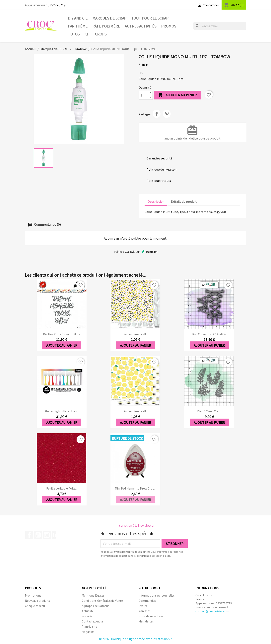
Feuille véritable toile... (62, 488)
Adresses (145, 611)
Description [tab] (156, 201)
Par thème (78, 26)
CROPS (101, 34)
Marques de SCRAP (109, 18)
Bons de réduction (151, 616)
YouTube (38, 535)
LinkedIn (56, 535)
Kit (87, 34)
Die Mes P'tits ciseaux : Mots (62, 334)
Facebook (29, 535)
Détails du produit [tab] (184, 201)
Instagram (47, 535)
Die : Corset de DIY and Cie (209, 334)
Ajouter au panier (177, 95)
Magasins (88, 632)
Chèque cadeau (35, 606)
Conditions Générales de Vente (102, 601)
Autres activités (141, 26)
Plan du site (89, 626)
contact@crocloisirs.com (212, 611)
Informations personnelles (157, 595)
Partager (157, 114)
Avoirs (143, 606)
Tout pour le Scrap (150, 18)
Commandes (147, 601)
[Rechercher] (220, 26)
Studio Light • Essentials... (62, 411)
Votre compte (150, 588)
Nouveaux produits (37, 601)
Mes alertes (146, 621)
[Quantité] (143, 95)
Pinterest (167, 114)
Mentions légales (93, 595)
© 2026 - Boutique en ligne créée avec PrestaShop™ (135, 639)
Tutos (74, 34)
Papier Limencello (135, 334)
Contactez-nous (93, 621)
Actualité (88, 611)
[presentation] (134, 569)
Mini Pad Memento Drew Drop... (135, 488)
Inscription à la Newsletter (135, 525)
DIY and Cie (78, 18)
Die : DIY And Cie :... (209, 411)
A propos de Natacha (96, 606)
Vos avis (87, 616)
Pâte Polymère (106, 26)
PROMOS (169, 26)
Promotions (33, 595)
